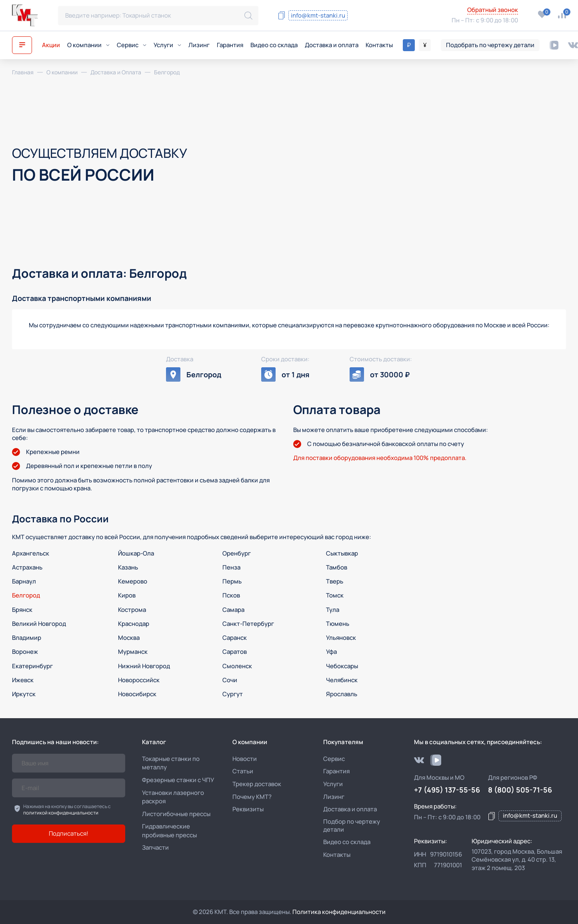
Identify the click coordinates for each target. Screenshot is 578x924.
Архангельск (31, 553)
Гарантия (230, 45)
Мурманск (133, 652)
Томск (335, 595)
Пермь (232, 581)
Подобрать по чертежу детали (490, 45)
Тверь (335, 581)
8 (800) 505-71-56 (401, 10)
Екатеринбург (32, 666)
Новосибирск (137, 694)
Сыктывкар (342, 553)
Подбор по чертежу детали (352, 826)
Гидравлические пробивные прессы (169, 831)
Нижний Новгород (144, 666)
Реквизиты (248, 809)
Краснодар (134, 624)
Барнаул (24, 581)
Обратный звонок (493, 10)
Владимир (27, 638)
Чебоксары (342, 666)
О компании (88, 45)
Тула (333, 610)
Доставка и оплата (332, 45)
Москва (129, 638)
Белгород (26, 595)
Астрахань (27, 567)
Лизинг (199, 45)
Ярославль (342, 694)
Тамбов (337, 567)
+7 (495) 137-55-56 (405, 21)
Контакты (379, 45)
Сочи (230, 680)
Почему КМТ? (252, 797)
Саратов (235, 652)
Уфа (331, 652)
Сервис (132, 45)
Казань (128, 567)
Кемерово (133, 581)
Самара (233, 610)
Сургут (233, 694)
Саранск (235, 638)
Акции (51, 45)
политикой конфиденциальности (61, 813)
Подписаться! (69, 833)
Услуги (167, 45)
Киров (127, 595)
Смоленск (237, 666)
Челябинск (342, 680)
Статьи (243, 771)
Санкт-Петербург (248, 624)
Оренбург (237, 553)
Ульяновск (341, 638)
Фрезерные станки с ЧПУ (178, 780)
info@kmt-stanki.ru (318, 15)
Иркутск (24, 694)
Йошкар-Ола (136, 553)
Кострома (132, 610)
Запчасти (155, 847)
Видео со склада (274, 45)
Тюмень (338, 624)
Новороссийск (139, 680)
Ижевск (23, 680)
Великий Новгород (39, 624)
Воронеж (25, 652)
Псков (231, 595)
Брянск (22, 610)
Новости (245, 759)
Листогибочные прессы (176, 814)
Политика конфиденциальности (339, 912)
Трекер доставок (257, 784)
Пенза (231, 567)
